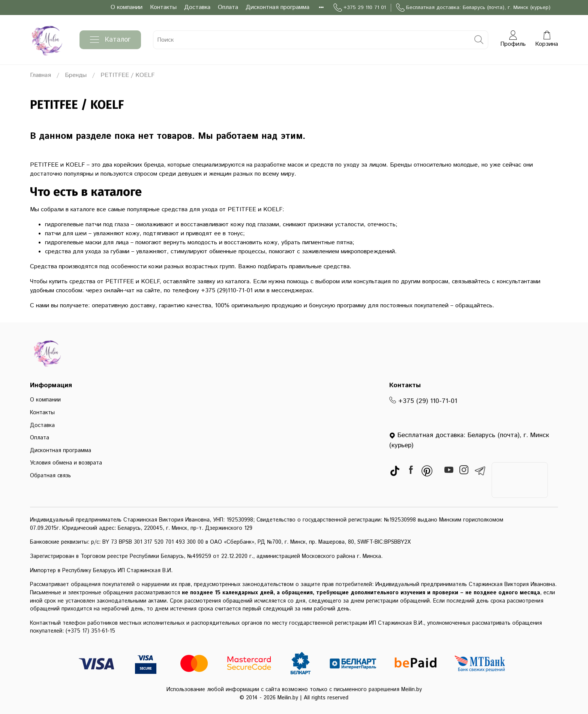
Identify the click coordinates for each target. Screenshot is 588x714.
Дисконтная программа (277, 7)
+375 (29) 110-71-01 (423, 401)
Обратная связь (50, 476)
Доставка (197, 7)
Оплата (228, 7)
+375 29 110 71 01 (360, 8)
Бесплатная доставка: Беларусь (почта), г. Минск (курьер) (473, 8)
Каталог (110, 40)
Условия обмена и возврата (66, 463)
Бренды (76, 75)
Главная (40, 75)
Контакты (163, 7)
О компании (127, 7)
